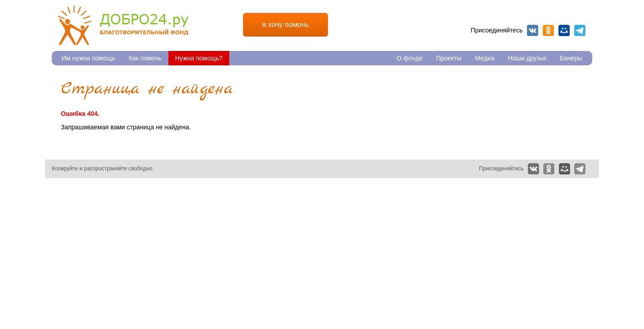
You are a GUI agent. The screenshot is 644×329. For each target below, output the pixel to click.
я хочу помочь (286, 25)
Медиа (485, 58)
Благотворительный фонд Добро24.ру (123, 25)
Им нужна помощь (88, 58)
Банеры (571, 58)
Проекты (449, 58)
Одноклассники (548, 30)
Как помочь (145, 58)
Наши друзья (527, 58)
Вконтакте (533, 30)
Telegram (580, 30)
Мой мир (564, 30)
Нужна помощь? (199, 58)
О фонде (410, 58)
